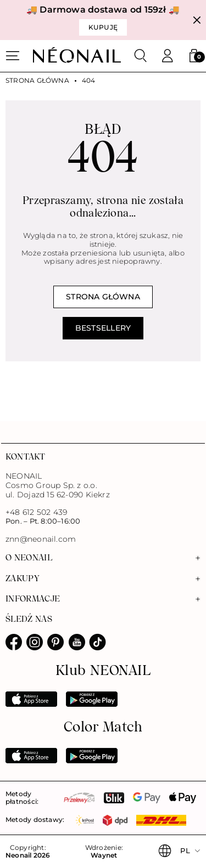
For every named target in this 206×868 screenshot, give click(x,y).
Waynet (104, 855)
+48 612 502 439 (36, 512)
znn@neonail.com (41, 539)
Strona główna (37, 81)
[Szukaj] (141, 56)
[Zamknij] (197, 20)
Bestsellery (103, 328)
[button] (194, 56)
